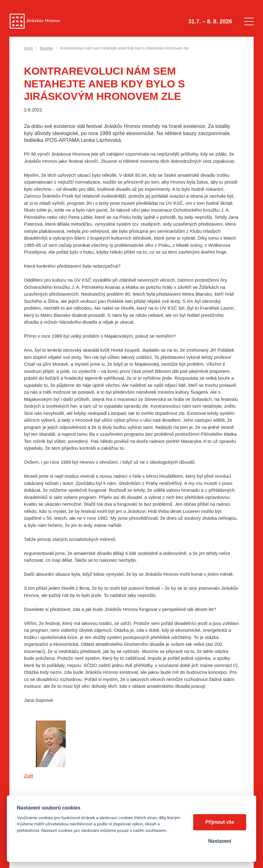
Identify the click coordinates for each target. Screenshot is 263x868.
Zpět (29, 776)
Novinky (47, 48)
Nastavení (220, 841)
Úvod (28, 48)
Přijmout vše (220, 822)
